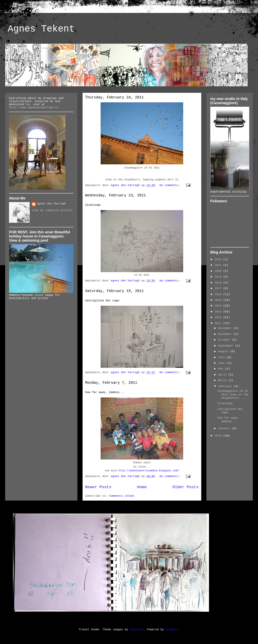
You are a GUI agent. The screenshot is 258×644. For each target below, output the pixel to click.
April (223, 375)
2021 (219, 265)
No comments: (171, 185)
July (222, 357)
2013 (219, 312)
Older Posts (186, 487)
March (223, 380)
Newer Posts (98, 487)
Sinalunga (93, 205)
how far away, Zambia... (105, 392)
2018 (219, 283)
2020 (219, 271)
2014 (219, 306)
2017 (219, 288)
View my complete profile (52, 210)
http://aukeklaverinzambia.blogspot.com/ (149, 471)
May (221, 369)
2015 (219, 300)
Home (142, 487)
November (226, 334)
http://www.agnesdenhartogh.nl (34, 108)
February (226, 386)
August (224, 351)
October (225, 340)
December (226, 328)
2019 (219, 277)
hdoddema (137, 630)
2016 (219, 294)
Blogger (172, 630)
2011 (219, 323)
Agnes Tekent (41, 29)
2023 (219, 259)
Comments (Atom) (122, 496)
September (227, 346)
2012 (219, 317)
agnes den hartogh (51, 204)
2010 (219, 436)
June (222, 363)
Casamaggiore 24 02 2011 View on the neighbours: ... (233, 394)
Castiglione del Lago (102, 301)
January (225, 428)
